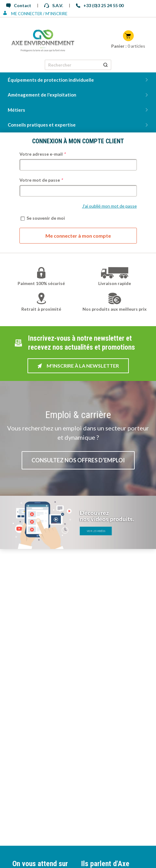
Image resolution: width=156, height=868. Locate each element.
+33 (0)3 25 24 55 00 (100, 5)
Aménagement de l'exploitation (42, 95)
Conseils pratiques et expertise (42, 125)
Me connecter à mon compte (78, 236)
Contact (19, 5)
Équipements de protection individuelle (51, 80)
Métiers (16, 110)
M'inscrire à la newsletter (78, 366)
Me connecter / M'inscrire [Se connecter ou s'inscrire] (35, 14)
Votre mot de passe (41, 180)
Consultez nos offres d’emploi (78, 460)
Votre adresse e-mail (42, 154)
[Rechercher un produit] (105, 65)
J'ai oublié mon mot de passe (110, 206)
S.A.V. (54, 5)
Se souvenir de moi (43, 218)
